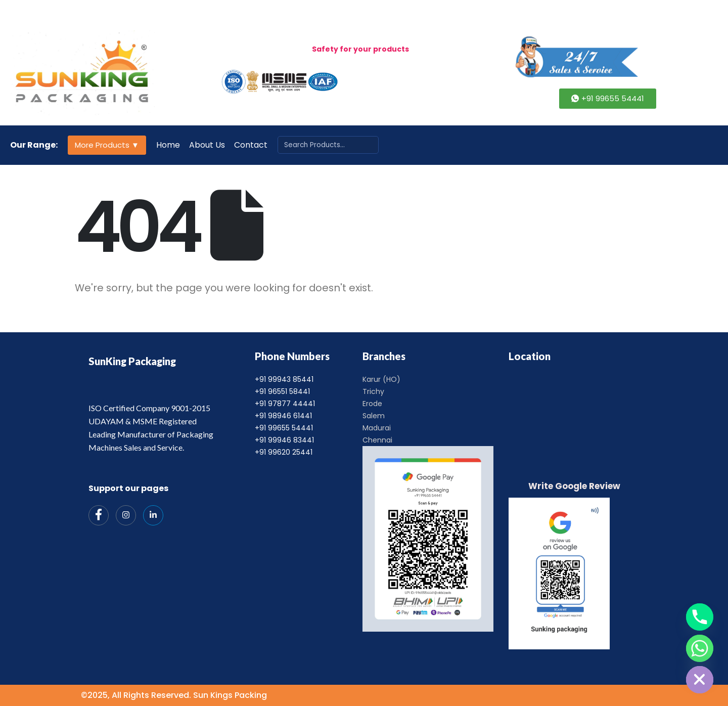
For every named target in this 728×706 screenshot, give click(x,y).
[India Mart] (153, 515)
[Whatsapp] (700, 648)
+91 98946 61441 (283, 416)
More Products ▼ (107, 145)
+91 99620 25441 (284, 452)
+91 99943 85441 (284, 379)
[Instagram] (126, 515)
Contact (251, 145)
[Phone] (700, 617)
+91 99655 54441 (284, 428)
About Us (207, 145)
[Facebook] (99, 515)
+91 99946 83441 (284, 440)
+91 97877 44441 (285, 404)
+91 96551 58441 (282, 391)
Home (168, 145)
